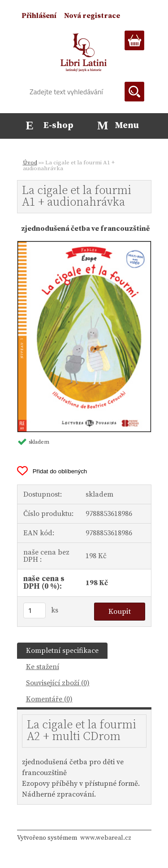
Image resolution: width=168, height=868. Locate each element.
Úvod (30, 163)
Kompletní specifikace (62, 651)
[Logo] (84, 53)
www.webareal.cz (106, 838)
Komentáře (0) (49, 699)
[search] (134, 92)
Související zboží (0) (58, 683)
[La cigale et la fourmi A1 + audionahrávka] (84, 245)
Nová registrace (92, 16)
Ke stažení (43, 667)
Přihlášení (39, 16)
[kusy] (34, 610)
